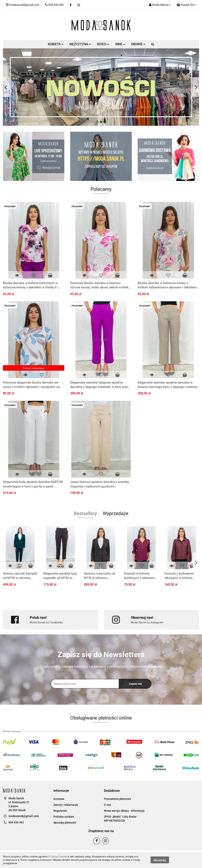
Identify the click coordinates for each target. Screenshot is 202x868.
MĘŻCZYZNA (80, 44)
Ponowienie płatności (117, 799)
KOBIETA (56, 44)
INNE (120, 44)
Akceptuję (160, 860)
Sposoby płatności (65, 823)
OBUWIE (138, 44)
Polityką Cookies (58, 857)
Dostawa (59, 799)
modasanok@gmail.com (24, 816)
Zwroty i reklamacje (66, 805)
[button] (186, 5)
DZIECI (103, 44)
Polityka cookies (64, 817)
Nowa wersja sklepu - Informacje (124, 811)
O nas (108, 805)
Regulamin (60, 811)
